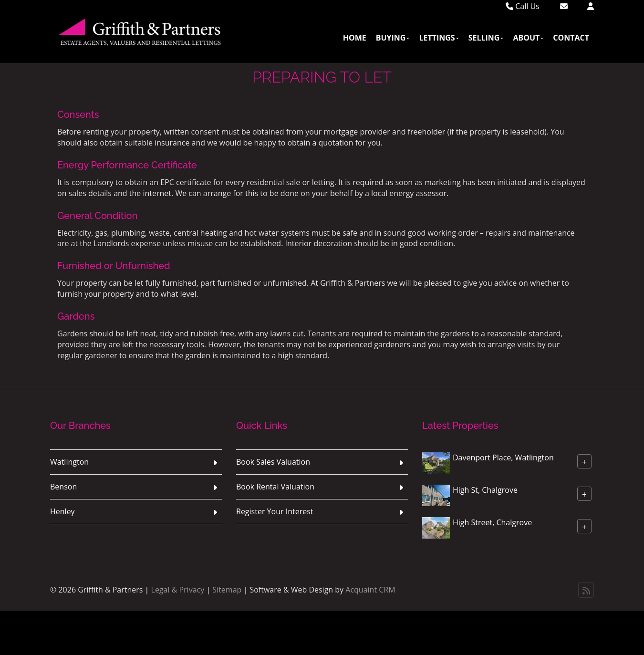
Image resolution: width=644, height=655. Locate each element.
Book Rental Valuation (275, 487)
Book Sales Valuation (273, 462)
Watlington (69, 462)
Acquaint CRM (370, 590)
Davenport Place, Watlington (503, 457)
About (528, 38)
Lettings (439, 38)
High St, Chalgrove (485, 490)
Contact (571, 38)
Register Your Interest (275, 511)
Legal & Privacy (178, 590)
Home (355, 38)
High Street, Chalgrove (492, 522)
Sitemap (227, 590)
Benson (63, 487)
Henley (62, 511)
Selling (486, 38)
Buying (393, 38)
